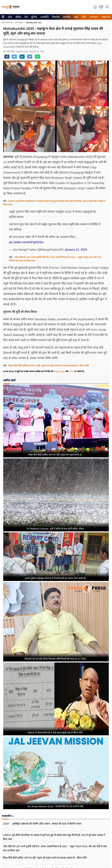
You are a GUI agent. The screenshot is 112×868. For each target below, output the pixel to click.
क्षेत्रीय (18, 17)
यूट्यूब (63, 371)
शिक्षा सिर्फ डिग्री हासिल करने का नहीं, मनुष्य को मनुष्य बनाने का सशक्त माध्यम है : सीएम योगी (49, 365)
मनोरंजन (93, 17)
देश (26, 17)
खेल (76, 17)
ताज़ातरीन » (8, 816)
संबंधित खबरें (9, 380)
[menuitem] (10, 17)
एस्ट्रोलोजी (106, 17)
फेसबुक (56, 371)
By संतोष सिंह (9, 51)
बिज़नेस (55, 17)
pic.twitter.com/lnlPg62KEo (26, 242)
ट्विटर (71, 371)
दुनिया (34, 17)
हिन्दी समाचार (7, 23)
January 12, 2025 (76, 250)
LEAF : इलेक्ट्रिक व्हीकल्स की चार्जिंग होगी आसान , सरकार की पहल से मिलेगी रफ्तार (42, 824)
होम (10, 17)
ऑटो (84, 17)
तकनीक (66, 17)
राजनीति (44, 17)
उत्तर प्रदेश (19, 23)
